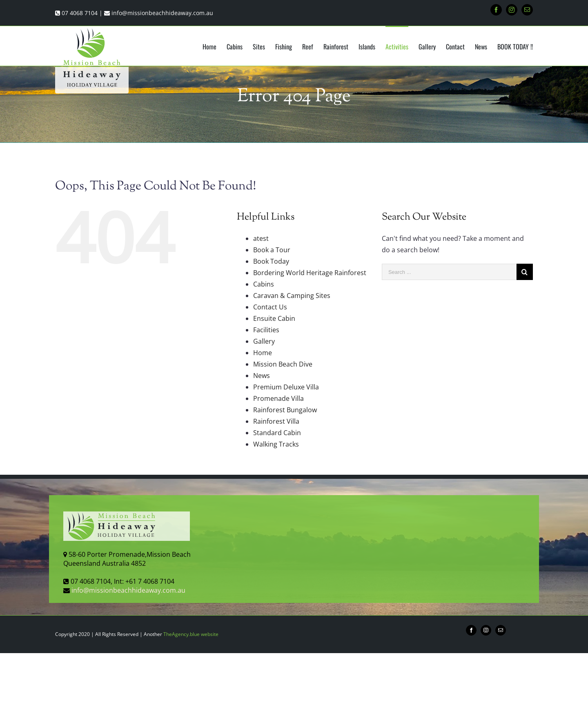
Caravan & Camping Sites (292, 296)
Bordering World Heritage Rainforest (310, 273)
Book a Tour (272, 250)
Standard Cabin (277, 433)
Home (263, 353)
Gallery (264, 341)
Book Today (271, 261)
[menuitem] (215, 46)
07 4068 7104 (80, 13)
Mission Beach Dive (283, 364)
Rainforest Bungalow (285, 410)
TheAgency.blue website (191, 634)
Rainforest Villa (276, 421)
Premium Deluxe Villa (286, 387)
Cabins (264, 284)
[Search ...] (449, 272)
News (262, 376)
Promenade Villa (278, 398)
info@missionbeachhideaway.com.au (162, 13)
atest (261, 238)
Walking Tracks (276, 444)
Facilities (266, 330)
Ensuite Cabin (274, 318)
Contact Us (270, 307)
